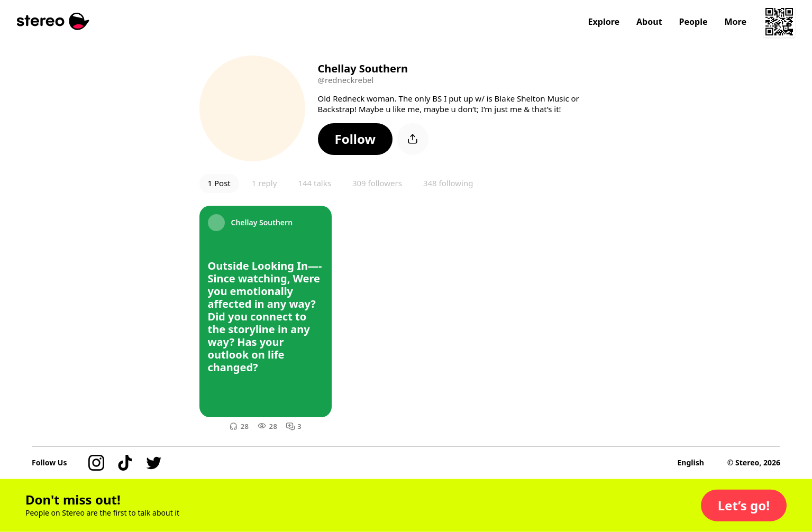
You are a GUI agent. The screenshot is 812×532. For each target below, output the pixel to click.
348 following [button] (448, 183)
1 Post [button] (219, 183)
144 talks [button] (314, 183)
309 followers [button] (377, 183)
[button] (355, 139)
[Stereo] (53, 21)
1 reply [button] (264, 183)
